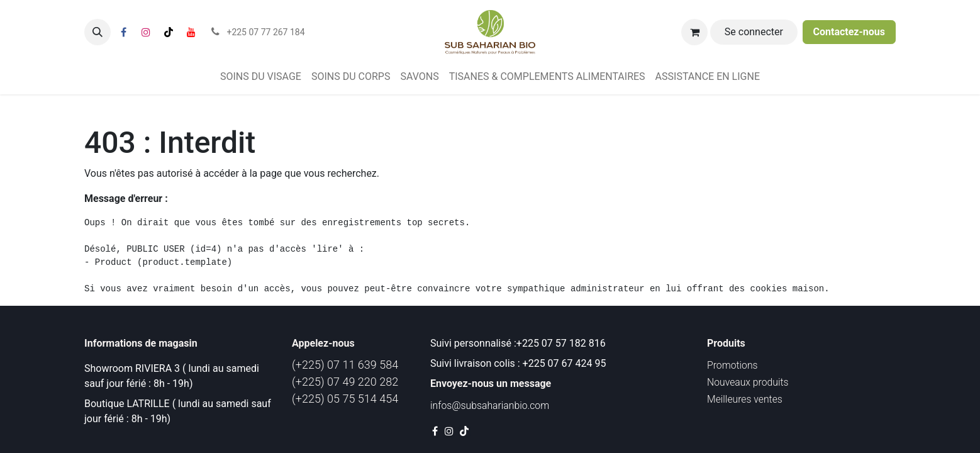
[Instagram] (146, 32)
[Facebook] (123, 32)
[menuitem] (261, 77)
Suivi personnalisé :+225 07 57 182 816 (519, 343)
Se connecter (754, 32)
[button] (97, 32)
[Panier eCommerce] (694, 32)
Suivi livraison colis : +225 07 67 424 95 (518, 363)
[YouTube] (191, 32)
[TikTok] (169, 32)
